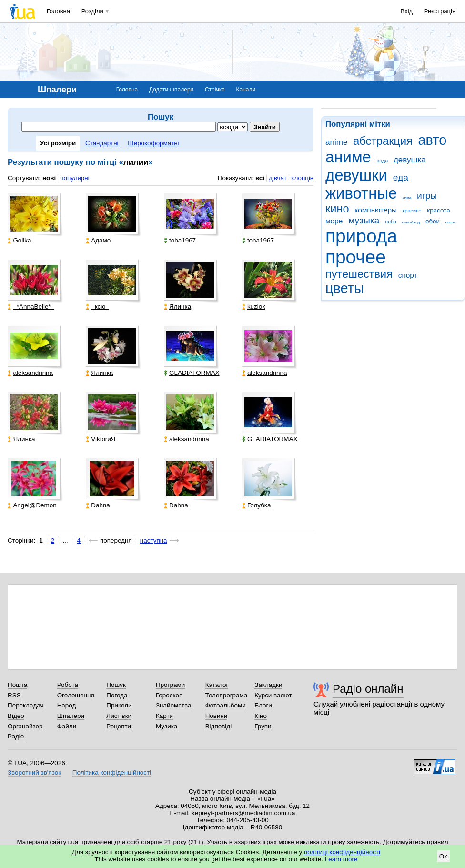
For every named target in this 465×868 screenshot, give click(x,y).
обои (433, 221)
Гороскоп (169, 695)
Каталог (217, 685)
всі (260, 178)
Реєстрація (440, 11)
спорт (408, 275)
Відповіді (219, 726)
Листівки (119, 716)
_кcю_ (97, 307)
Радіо (16, 736)
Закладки (268, 685)
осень (451, 222)
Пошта (17, 685)
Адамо (98, 240)
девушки (356, 175)
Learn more (341, 859)
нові (49, 178)
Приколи (119, 705)
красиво (412, 211)
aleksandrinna (30, 373)
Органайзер (25, 726)
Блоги (263, 705)
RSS (14, 695)
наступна (154, 540)
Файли (67, 726)
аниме (348, 157)
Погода (117, 695)
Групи (263, 726)
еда (401, 177)
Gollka (19, 240)
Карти (164, 716)
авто (433, 140)
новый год (411, 222)
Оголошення (76, 695)
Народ (67, 705)
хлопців (302, 178)
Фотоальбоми (226, 705)
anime (336, 142)
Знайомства (174, 705)
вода (383, 161)
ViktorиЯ (101, 439)
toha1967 (180, 240)
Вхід (407, 11)
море (334, 221)
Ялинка (177, 307)
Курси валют (273, 695)
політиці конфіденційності (342, 852)
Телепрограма (227, 695)
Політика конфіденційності (112, 772)
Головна (58, 11)
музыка (364, 220)
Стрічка (215, 90)
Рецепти (119, 726)
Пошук (116, 685)
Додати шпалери (171, 90)
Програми (170, 685)
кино (337, 209)
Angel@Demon (32, 505)
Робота (68, 685)
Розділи (92, 11)
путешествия (359, 274)
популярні (75, 178)
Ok (443, 856)
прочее (356, 257)
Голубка (257, 505)
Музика (167, 726)
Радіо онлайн (368, 689)
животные (361, 193)
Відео (16, 716)
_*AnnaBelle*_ (31, 307)
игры (427, 196)
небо (391, 222)
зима (407, 197)
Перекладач (25, 705)
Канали (246, 90)
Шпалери (71, 716)
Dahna (98, 505)
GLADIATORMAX (192, 373)
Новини (217, 716)
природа (361, 236)
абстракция (383, 141)
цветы (345, 288)
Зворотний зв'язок (34, 772)
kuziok (254, 307)
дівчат (278, 178)
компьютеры (376, 210)
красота (438, 210)
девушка (410, 160)
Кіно (261, 716)
